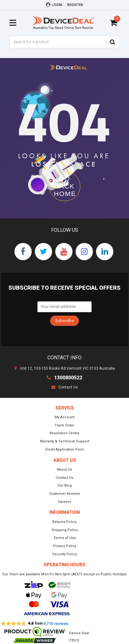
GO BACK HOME (65, 186)
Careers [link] (64, 502)
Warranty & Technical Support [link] (64, 441)
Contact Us (65, 387)
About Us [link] (65, 470)
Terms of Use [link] (65, 538)
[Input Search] (58, 42)
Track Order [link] (64, 425)
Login (54, 5)
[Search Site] (113, 42)
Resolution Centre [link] (64, 433)
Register (75, 5)
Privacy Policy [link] (65, 546)
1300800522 (64, 378)
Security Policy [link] (64, 554)
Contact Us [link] (64, 478)
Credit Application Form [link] (64, 449)
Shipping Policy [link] (65, 530)
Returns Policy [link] (64, 522)
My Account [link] (64, 417)
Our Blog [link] (65, 486)
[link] (23, 252)
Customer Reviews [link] (65, 494)
